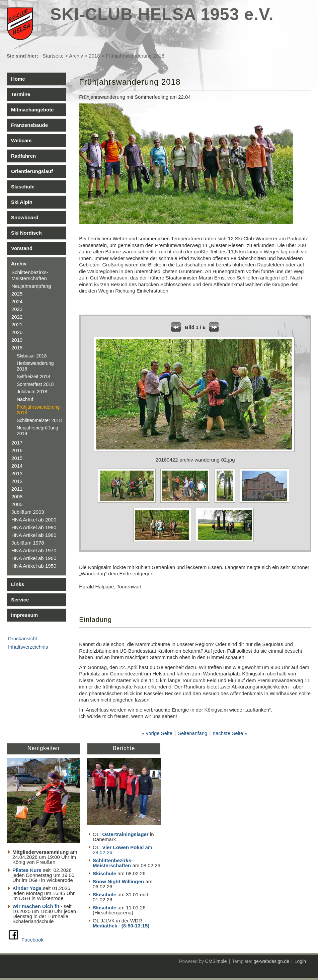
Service (20, 600)
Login (300, 961)
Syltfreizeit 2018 (33, 377)
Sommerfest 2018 (35, 384)
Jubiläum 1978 (28, 543)
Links (18, 584)
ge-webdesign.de (272, 961)
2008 (17, 497)
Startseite (53, 56)
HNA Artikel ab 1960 (34, 558)
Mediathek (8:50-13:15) (121, 926)
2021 (17, 324)
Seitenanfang (192, 733)
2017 (17, 443)
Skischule (23, 187)
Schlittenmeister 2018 (39, 420)
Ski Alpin (22, 202)
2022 (17, 317)
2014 (17, 466)
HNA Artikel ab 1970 (34, 550)
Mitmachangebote (32, 110)
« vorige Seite (157, 733)
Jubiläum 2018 (32, 392)
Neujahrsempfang (31, 286)
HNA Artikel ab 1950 (34, 566)
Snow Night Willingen (118, 881)
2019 (17, 340)
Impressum (24, 615)
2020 (17, 332)
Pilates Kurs (27, 870)
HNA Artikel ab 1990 (34, 527)
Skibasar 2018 (32, 356)
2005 (17, 504)
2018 (94, 56)
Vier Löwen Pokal (123, 847)
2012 (17, 481)
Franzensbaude (29, 125)
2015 (17, 458)
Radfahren (23, 156)
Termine (21, 94)
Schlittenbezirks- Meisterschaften (30, 275)
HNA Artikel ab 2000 (34, 520)
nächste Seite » (230, 733)
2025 (17, 294)
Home (18, 79)
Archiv (76, 56)
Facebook (32, 940)
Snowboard (25, 217)
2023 (17, 309)
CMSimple (216, 961)
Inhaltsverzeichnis (28, 647)
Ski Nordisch (26, 233)
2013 (17, 473)
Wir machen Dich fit (36, 906)
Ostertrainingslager (125, 834)
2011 (17, 489)
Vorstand (22, 248)
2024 (17, 301)
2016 (17, 450)
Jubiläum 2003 (28, 512)
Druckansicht (23, 638)
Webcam (21, 140)
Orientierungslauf (32, 171)
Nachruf (25, 399)
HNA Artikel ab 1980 (34, 535)
